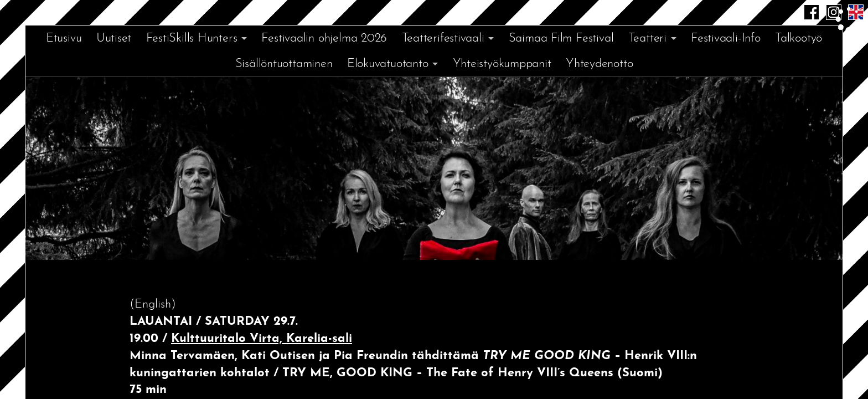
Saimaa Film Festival (561, 39)
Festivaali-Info (726, 39)
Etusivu (64, 39)
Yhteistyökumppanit (502, 64)
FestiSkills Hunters (192, 39)
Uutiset (114, 39)
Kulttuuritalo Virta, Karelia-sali (262, 339)
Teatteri (647, 39)
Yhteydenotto (599, 64)
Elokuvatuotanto (388, 64)
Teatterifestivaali (443, 39)
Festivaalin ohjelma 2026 (324, 39)
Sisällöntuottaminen (284, 64)
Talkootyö (799, 39)
